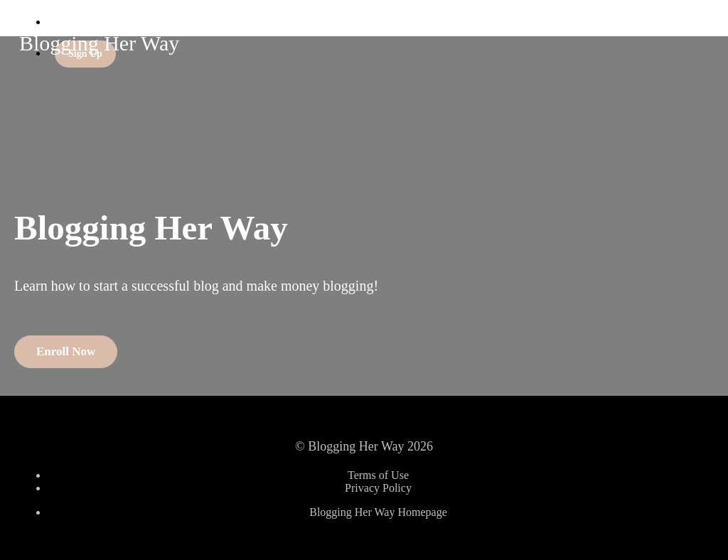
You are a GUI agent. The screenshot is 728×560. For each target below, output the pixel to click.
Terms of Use (378, 475)
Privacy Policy (378, 488)
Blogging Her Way (99, 43)
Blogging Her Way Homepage (378, 512)
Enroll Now (66, 351)
